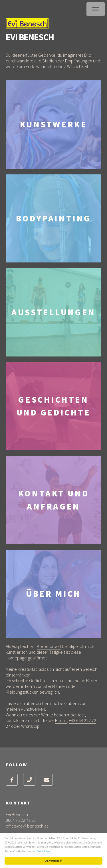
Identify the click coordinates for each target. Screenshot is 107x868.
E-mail (61, 720)
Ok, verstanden (54, 861)
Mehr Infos (44, 851)
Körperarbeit (49, 646)
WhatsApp (30, 726)
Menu (96, 9)
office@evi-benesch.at (27, 826)
